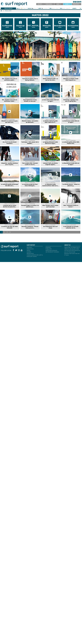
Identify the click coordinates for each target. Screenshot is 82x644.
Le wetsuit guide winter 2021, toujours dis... (71, 143)
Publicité (49, 249)
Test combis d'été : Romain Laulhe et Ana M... (30, 164)
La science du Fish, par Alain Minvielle (10, 227)
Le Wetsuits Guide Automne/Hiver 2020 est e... (50, 185)
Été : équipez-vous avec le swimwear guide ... (10, 79)
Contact (48, 247)
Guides (29, 252)
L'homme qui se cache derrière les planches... (10, 206)
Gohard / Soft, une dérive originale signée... (50, 164)
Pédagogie (30, 253)
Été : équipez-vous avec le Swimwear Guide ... (10, 101)
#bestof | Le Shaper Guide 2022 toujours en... (71, 79)
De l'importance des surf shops (50, 227)
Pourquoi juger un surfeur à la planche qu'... (30, 206)
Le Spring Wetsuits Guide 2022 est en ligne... (50, 143)
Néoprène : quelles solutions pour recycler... (10, 164)
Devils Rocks (8, 8)
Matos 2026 (8, 11)
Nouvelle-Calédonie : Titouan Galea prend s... (30, 227)
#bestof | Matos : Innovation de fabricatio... (30, 122)
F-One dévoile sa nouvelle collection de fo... (71, 227)
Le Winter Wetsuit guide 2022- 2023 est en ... (50, 122)
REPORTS (29, 247)
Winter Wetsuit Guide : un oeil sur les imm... (50, 79)
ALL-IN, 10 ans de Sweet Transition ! (10, 143)
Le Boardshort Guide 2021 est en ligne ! (71, 164)
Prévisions (30, 249)
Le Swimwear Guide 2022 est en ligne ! (71, 122)
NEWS (28, 250)
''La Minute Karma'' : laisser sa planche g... (71, 185)
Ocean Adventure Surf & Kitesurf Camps (35, 256)
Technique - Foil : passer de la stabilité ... (30, 143)
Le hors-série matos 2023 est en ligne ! (50, 101)
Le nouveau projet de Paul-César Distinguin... (30, 185)
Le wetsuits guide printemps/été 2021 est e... (10, 185)
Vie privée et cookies (52, 252)
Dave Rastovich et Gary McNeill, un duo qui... (30, 101)
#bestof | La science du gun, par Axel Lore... (10, 122)
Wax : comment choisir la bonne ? (71, 206)
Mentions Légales (51, 250)
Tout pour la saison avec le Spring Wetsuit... (30, 79)
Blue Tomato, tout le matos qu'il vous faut (50, 206)
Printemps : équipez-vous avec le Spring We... (71, 101)
